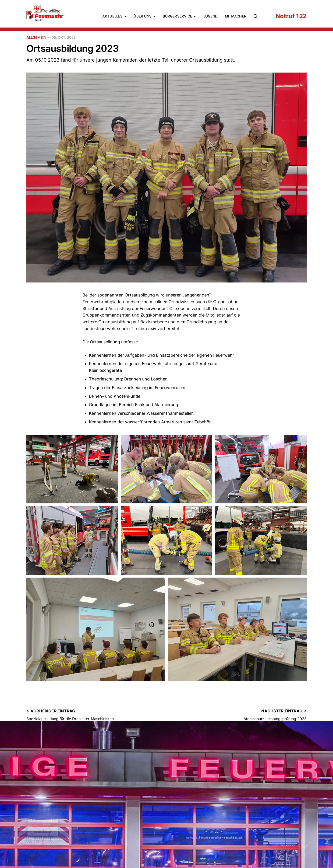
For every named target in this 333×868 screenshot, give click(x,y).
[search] (257, 16)
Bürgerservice (178, 16)
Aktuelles (112, 16)
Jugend (211, 16)
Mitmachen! (236, 16)
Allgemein (36, 37)
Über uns (143, 16)
